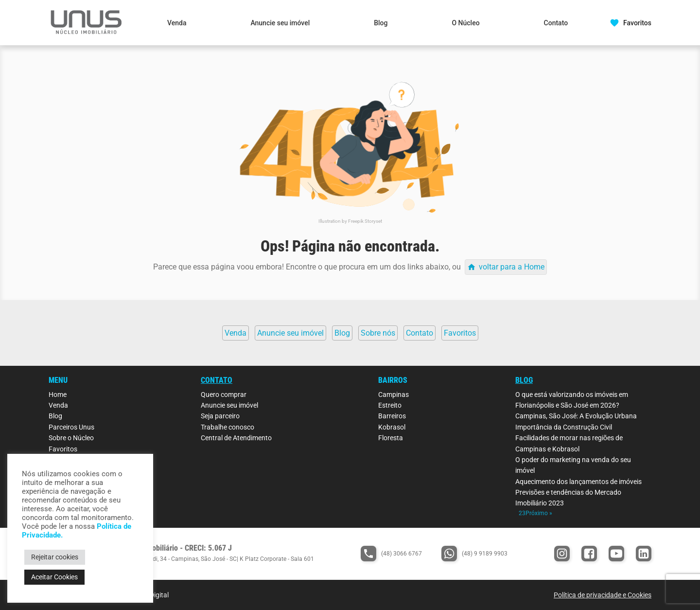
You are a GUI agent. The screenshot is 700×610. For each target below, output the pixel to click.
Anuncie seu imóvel (280, 23)
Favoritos (63, 449)
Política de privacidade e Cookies (603, 595)
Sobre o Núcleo (71, 438)
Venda (177, 23)
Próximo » (539, 513)
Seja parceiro (220, 416)
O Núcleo (465, 23)
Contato (556, 23)
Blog (381, 23)
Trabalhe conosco (227, 427)
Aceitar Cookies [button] (54, 577)
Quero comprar (224, 395)
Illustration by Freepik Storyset (350, 221)
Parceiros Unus (71, 427)
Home (58, 395)
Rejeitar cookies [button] (55, 557)
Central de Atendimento (236, 438)
